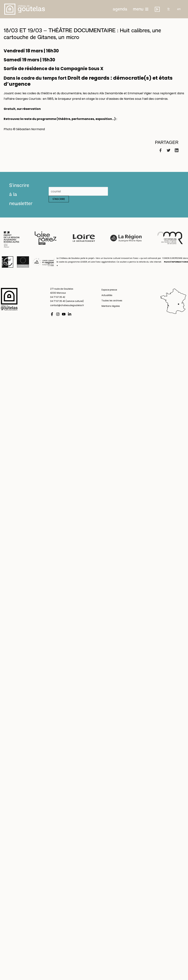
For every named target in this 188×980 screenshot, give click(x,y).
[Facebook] (160, 154)
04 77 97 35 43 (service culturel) (68, 305)
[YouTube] (64, 318)
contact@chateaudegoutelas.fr (68, 309)
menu (146, 9)
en (183, 9)
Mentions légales (110, 310)
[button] (128, 9)
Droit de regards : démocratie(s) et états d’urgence (90, 83)
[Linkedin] (177, 154)
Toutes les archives (111, 305)
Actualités (106, 299)
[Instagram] (58, 318)
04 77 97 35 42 (58, 301)
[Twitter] (169, 154)
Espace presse (108, 294)
